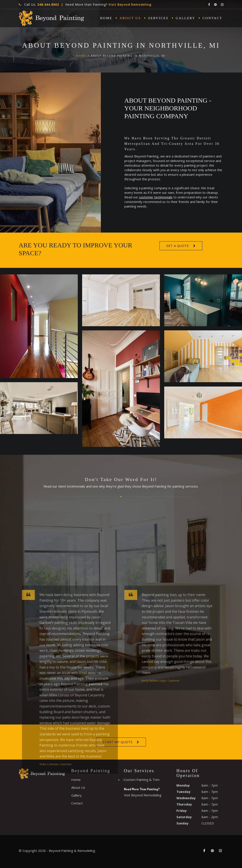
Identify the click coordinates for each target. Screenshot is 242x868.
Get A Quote (178, 246)
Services (158, 18)
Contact (212, 18)
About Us (130, 18)
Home (106, 18)
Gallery (186, 18)
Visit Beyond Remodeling (130, 4)
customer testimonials (167, 197)
